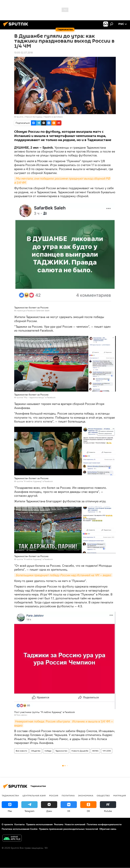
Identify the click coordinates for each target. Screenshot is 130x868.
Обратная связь (108, 829)
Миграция (120, 795)
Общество (36, 751)
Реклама (59, 824)
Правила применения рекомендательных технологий (68, 829)
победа (48, 751)
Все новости (21, 751)
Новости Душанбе (80, 751)
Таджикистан (61, 751)
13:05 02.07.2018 (23, 53)
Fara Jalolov (22, 715)
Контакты (20, 824)
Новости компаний (75, 824)
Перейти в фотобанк (53, 117)
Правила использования (39, 824)
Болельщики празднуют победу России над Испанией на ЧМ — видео (63, 575)
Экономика (86, 795)
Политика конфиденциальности (104, 824)
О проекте (7, 824)
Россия (54, 795)
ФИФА (95, 751)
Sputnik (20, 117)
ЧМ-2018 (107, 751)
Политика (68, 795)
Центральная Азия (34, 795)
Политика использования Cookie (20, 829)
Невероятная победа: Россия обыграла (42, 721)
